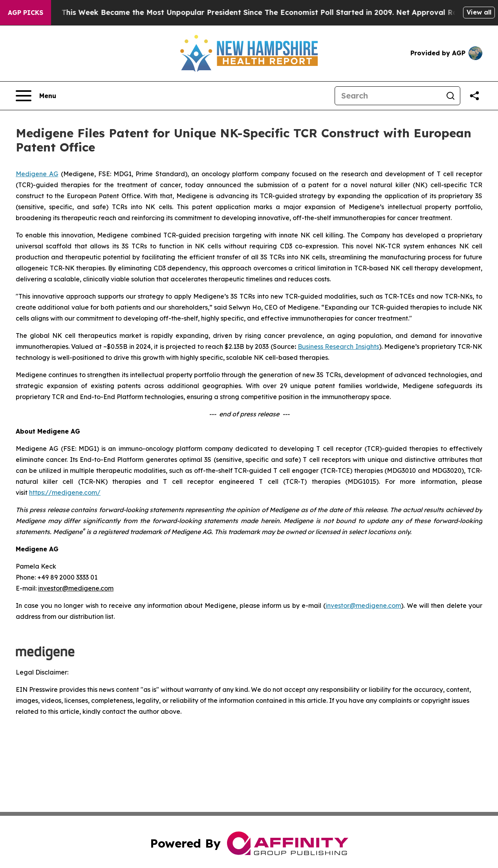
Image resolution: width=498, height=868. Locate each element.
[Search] (388, 96)
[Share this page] (474, 96)
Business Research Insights (338, 346)
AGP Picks (26, 13)
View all (479, 12)
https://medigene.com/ (65, 492)
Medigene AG (37, 174)
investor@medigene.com (363, 605)
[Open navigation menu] (36, 96)
